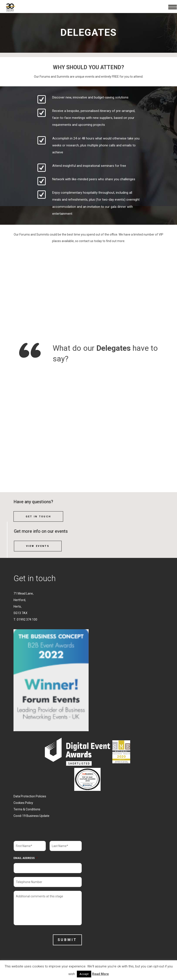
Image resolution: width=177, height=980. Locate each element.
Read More (100, 974)
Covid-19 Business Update (31, 816)
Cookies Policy (23, 803)
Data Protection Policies (30, 796)
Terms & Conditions (27, 809)
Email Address (25, 858)
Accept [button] (84, 974)
